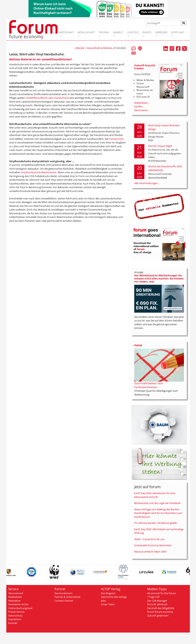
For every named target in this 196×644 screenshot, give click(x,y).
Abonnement (16, 593)
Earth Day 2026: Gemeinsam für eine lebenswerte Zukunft (155, 495)
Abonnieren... (142, 110)
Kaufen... (139, 106)
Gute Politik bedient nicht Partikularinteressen (149, 385)
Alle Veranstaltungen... (147, 183)
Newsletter (14, 601)
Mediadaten (15, 597)
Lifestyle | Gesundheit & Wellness (94, 48)
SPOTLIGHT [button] (178, 32)
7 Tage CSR (153, 597)
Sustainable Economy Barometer (153, 545)
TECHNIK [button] (104, 32)
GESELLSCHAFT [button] (86, 32)
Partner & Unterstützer (68, 597)
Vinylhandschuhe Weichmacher (39, 172)
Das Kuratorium (63, 593)
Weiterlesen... (142, 103)
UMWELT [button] (118, 32)
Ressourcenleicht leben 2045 (150, 552)
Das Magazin (108, 593)
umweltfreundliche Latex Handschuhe (47, 98)
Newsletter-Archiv (18, 604)
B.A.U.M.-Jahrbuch (157, 604)
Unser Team (108, 604)
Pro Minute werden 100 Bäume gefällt (156, 523)
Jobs (103, 601)
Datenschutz (15, 616)
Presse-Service (16, 612)
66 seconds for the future (161, 593)
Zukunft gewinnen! (158, 616)
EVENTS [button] (147, 32)
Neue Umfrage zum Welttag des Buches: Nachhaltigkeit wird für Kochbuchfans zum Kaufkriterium (158, 513)
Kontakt (13, 623)
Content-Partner (64, 601)
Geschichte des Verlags (114, 597)
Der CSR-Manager (157, 601)
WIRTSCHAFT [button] (66, 32)
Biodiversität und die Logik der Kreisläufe (157, 503)
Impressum (15, 619)
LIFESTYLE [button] (133, 32)
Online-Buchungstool (20, 608)
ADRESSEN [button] (161, 32)
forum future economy (160, 612)
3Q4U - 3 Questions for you (150, 539)
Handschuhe (116, 139)
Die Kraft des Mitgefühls (161, 608)
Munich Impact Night (160, 146)
